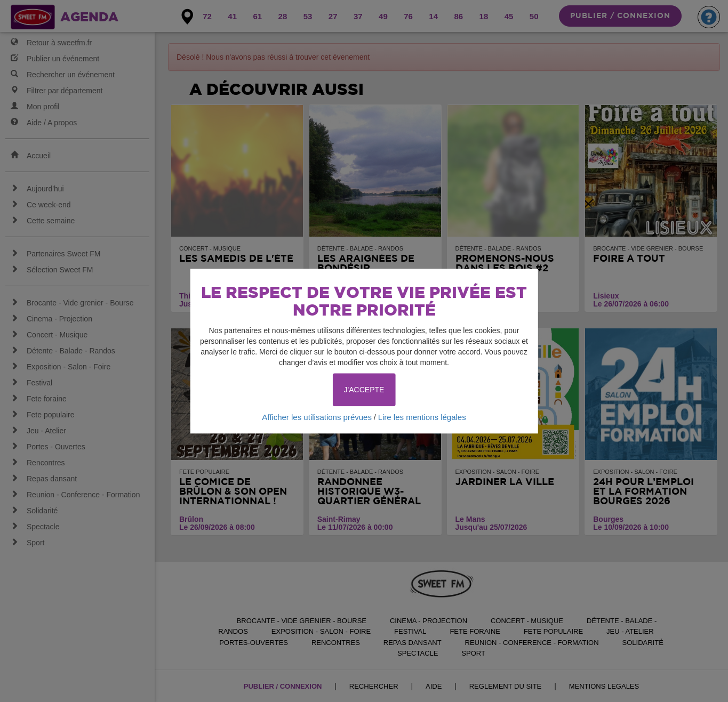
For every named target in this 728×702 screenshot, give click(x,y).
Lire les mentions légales (422, 417)
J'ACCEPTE (364, 390)
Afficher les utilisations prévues (317, 417)
